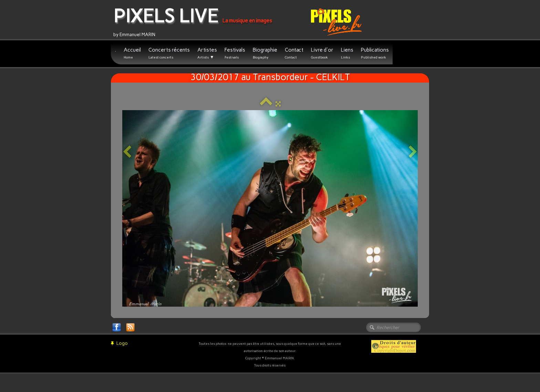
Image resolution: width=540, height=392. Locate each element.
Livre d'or (322, 53)
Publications (375, 53)
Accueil (132, 53)
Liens (347, 53)
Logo (119, 343)
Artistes (207, 53)
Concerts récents (169, 53)
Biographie (265, 53)
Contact (294, 53)
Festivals (235, 53)
